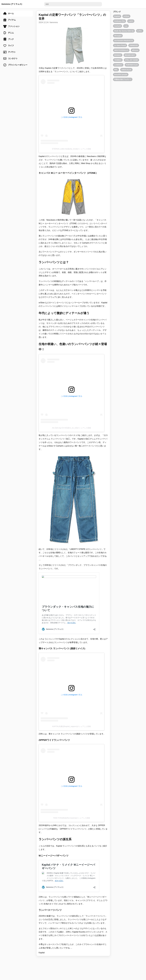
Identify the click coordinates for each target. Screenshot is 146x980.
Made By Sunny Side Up (124, 31)
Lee (126, 26)
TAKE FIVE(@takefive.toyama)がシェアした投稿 (71, 818)
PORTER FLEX (132, 65)
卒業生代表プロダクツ (123, 79)
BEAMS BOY (130, 55)
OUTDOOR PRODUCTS (124, 41)
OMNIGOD (134, 45)
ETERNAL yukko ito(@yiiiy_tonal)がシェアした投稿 (71, 149)
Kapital (42, 953)
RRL (116, 70)
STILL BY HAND (131, 60)
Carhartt (118, 26)
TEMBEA (118, 60)
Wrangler (118, 36)
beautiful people (121, 75)
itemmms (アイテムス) (12, 4)
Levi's (131, 21)
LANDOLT (118, 65)
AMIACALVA (126, 70)
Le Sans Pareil (120, 45)
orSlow (126, 16)
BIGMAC (118, 55)
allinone (135, 50)
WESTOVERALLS (121, 50)
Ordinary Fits (120, 21)
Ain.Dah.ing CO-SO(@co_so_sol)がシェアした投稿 (72, 428)
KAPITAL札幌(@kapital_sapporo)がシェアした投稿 (72, 726)
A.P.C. (140, 31)
